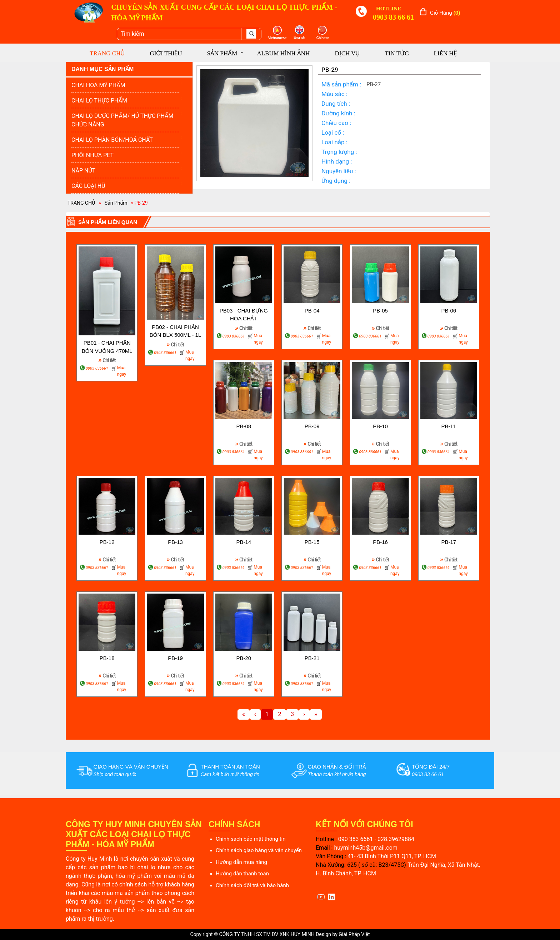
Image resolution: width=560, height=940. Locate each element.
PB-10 (380, 426)
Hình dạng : (337, 161)
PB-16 (380, 542)
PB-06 (449, 311)
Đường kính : (338, 113)
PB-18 (107, 658)
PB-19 (175, 658)
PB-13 (175, 542)
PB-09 (312, 426)
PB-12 (107, 542)
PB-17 (449, 542)
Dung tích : (336, 104)
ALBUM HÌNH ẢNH (283, 53)
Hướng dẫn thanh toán (242, 874)
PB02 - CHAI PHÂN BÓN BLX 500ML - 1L (176, 331)
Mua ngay (122, 371)
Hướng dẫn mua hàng (241, 862)
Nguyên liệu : (339, 171)
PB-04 (312, 311)
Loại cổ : (333, 132)
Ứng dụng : (336, 181)
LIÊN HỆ (445, 53)
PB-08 (244, 426)
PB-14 (244, 542)
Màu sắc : (334, 94)
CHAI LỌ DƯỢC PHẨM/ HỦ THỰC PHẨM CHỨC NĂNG (122, 120)
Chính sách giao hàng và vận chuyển (259, 850)
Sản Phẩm (116, 203)
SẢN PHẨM (222, 53)
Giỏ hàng (445, 13)
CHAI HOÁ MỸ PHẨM (98, 85)
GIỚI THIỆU (166, 53)
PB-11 (449, 426)
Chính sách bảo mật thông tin (251, 839)
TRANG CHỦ (107, 53)
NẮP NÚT (83, 171)
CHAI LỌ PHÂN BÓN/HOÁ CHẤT (112, 140)
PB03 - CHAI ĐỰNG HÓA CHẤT (244, 315)
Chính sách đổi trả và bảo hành (252, 885)
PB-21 (312, 658)
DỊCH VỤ (347, 53)
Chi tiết (107, 360)
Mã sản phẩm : (341, 84)
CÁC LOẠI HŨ (88, 186)
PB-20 (244, 658)
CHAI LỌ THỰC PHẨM (99, 101)
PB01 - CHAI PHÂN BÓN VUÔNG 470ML (107, 347)
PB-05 (380, 311)
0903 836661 (97, 368)
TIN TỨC (397, 53)
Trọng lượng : (339, 152)
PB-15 (312, 542)
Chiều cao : (336, 123)
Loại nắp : (334, 142)
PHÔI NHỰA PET (92, 155)
